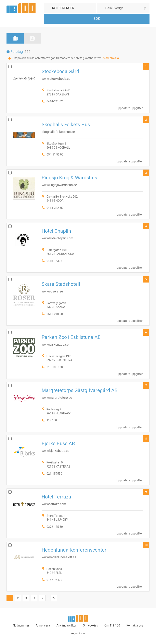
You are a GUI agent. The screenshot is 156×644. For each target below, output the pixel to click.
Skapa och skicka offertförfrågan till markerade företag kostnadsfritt (57, 58)
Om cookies (90, 625)
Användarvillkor (66, 625)
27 (54, 598)
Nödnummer (21, 625)
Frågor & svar (78, 633)
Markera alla (111, 58)
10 (146, 545)
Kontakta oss (135, 625)
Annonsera (43, 625)
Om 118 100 (112, 625)
